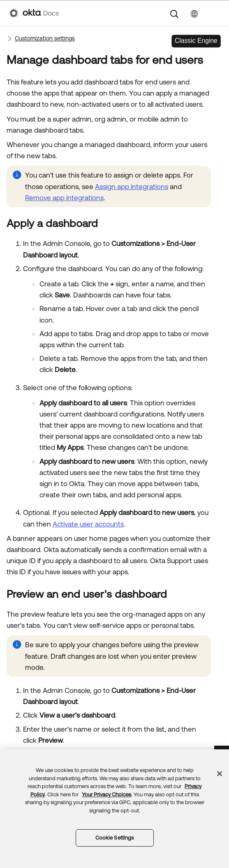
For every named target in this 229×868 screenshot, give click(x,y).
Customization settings (45, 38)
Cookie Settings (115, 838)
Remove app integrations (64, 198)
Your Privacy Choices (106, 794)
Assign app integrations (132, 187)
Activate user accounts (88, 524)
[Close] (220, 774)
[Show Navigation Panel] (215, 13)
